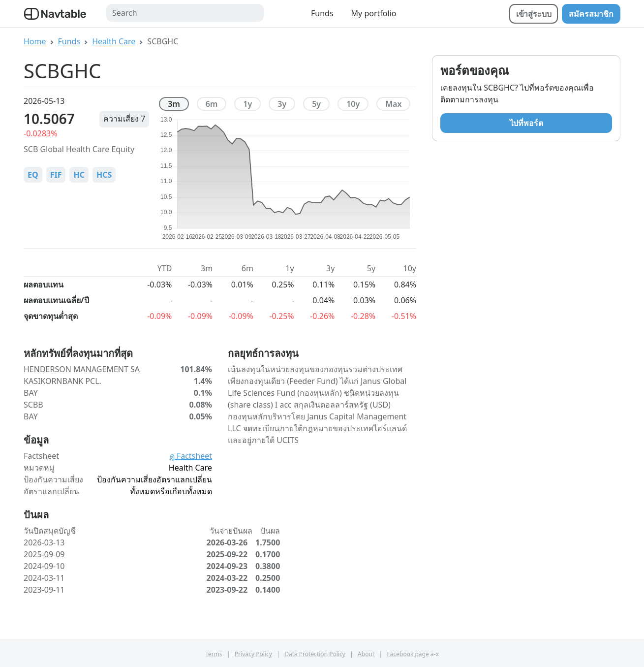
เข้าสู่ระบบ (534, 14)
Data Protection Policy (315, 654)
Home (35, 41)
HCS (104, 175)
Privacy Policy (253, 654)
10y (353, 104)
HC (79, 175)
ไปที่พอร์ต (526, 123)
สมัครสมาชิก (591, 14)
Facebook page (408, 654)
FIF (56, 175)
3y (282, 104)
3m (174, 104)
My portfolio (374, 13)
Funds (322, 13)
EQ (33, 175)
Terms (214, 654)
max (393, 104)
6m (212, 104)
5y (316, 104)
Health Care (114, 41)
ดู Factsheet (191, 456)
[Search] (185, 13)
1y (247, 104)
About (366, 654)
